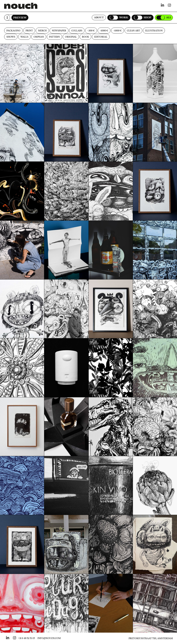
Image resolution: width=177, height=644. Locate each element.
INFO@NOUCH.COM (49, 638)
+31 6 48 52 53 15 (26, 638)
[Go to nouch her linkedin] (8, 638)
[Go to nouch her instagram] (15, 638)
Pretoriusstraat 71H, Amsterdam (151, 638)
